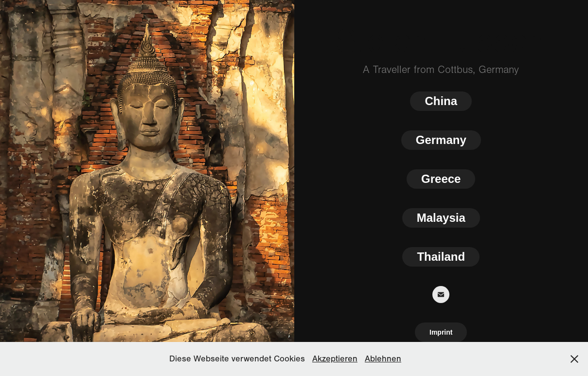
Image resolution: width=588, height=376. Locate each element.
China (441, 101)
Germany (441, 140)
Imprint (441, 332)
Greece (441, 179)
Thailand (441, 257)
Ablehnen (383, 359)
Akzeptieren (335, 359)
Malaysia (441, 218)
